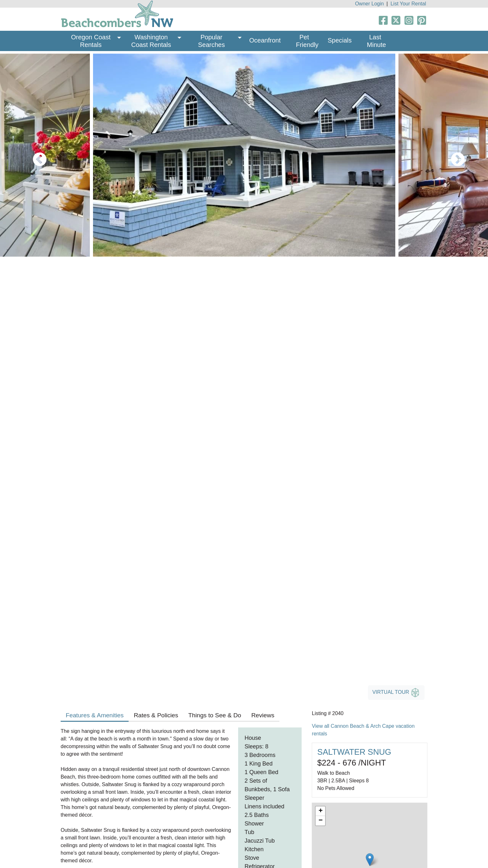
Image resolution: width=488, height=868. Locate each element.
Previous (35, 155)
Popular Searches (212, 41)
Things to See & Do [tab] (215, 715)
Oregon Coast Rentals (92, 41)
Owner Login (369, 4)
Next (453, 155)
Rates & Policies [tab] (156, 715)
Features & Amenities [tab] (95, 715)
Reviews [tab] (263, 715)
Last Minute (377, 41)
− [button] (321, 821)
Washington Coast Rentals (151, 41)
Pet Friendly (307, 41)
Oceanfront (265, 40)
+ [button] (321, 811)
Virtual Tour (396, 693)
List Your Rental (408, 4)
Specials (340, 40)
